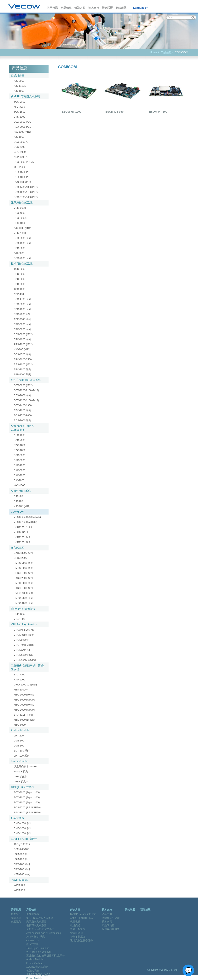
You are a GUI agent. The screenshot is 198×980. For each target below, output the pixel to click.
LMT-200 (19, 736)
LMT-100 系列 (22, 756)
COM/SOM (17, 512)
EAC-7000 (20, 440)
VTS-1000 (19, 619)
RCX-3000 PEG (23, 127)
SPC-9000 (20, 284)
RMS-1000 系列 (23, 833)
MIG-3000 (19, 107)
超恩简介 (16, 914)
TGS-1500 (20, 112)
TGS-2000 (20, 102)
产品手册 (107, 914)
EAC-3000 (20, 470)
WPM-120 (19, 885)
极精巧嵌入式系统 (22, 264)
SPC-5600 (20, 248)
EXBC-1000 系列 (23, 588)
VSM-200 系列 (22, 874)
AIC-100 (18, 501)
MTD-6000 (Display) (25, 720)
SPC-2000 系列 (22, 369)
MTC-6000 (20, 725)
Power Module (20, 880)
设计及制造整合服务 (82, 941)
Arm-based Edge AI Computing (23, 428)
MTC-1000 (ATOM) (24, 710)
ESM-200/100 (21, 849)
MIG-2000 (19, 167)
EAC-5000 (20, 460)
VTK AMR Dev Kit (24, 630)
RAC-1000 (20, 450)
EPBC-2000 (20, 558)
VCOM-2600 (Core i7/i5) (27, 517)
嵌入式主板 (18, 548)
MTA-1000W (21, 690)
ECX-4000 (20, 213)
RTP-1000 (19, 680)
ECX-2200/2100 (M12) (26, 390)
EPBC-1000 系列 (23, 573)
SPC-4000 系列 (22, 339)
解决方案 (80, 8)
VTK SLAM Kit (22, 650)
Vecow (24, 6)
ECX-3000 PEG (23, 122)
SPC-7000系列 (22, 314)
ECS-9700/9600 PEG (26, 197)
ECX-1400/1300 (23, 405)
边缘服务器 (18, 76)
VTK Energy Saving (25, 660)
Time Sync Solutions (23, 609)
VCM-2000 (20, 208)
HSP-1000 (20, 614)
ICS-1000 (19, 91)
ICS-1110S (20, 86)
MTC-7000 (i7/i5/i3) (24, 705)
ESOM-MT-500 (22, 537)
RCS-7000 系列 (22, 420)
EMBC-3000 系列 (23, 583)
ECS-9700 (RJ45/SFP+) (27, 807)
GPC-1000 (20, 152)
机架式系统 (18, 818)
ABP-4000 (19, 294)
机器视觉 (75, 922)
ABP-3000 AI (21, 157)
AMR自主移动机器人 (82, 918)
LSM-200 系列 (22, 854)
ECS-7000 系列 (22, 258)
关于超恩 (53, 8)
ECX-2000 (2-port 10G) (27, 797)
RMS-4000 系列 (23, 823)
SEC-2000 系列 (22, 410)
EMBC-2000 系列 (23, 598)
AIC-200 (18, 496)
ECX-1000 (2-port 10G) (27, 802)
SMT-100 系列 (22, 751)
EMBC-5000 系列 (23, 568)
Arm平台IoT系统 (21, 491)
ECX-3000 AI (21, 142)
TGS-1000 (20, 289)
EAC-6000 (20, 455)
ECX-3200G (20, 218)
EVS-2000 (19, 147)
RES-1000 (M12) (23, 364)
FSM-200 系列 (22, 864)
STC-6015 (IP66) (23, 715)
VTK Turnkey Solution (24, 624)
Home (153, 52)
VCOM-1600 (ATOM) (25, 522)
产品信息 (66, 8)
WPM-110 (19, 890)
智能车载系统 (78, 937)
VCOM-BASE (21, 532)
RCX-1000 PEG (23, 177)
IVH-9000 (19, 253)
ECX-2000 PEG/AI (24, 162)
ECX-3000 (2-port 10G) (27, 792)
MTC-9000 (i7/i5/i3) (24, 695)
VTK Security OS (23, 655)
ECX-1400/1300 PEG (26, 187)
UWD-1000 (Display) (25, 685)
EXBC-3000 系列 (23, 553)
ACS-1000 (20, 435)
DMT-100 (19, 746)
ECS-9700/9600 (23, 415)
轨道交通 (75, 925)
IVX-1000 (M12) (23, 132)
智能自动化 (76, 933)
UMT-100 (19, 741)
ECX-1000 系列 (22, 243)
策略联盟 (108, 8)
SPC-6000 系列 (22, 324)
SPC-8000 (20, 274)
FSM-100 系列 (22, 869)
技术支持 (94, 8)
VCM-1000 (20, 233)
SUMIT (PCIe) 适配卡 (24, 839)
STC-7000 (19, 675)
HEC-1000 (20, 223)
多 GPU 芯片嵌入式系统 (25, 96)
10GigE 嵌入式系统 (23, 787)
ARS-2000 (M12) (23, 344)
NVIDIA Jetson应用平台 (83, 914)
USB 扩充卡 (20, 777)
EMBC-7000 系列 (23, 563)
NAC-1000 (20, 445)
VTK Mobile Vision (24, 635)
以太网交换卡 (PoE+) (26, 766)
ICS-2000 (19, 81)
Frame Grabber (20, 761)
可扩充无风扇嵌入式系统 (26, 380)
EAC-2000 (20, 475)
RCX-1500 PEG (23, 172)
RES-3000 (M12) (23, 334)
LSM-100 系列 (22, 859)
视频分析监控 (78, 929)
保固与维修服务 (111, 929)
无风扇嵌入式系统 (22, 203)
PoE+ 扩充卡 (21, 782)
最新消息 (16, 918)
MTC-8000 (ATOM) (24, 700)
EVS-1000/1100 (23, 182)
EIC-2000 (19, 480)
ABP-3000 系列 (22, 319)
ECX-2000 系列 (22, 238)
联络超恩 (121, 8)
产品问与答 (108, 925)
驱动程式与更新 (111, 918)
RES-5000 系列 (22, 304)
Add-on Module (20, 730)
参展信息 (16, 922)
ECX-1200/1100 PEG (26, 192)
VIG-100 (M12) (22, 349)
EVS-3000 (19, 117)
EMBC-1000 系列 (23, 603)
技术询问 (107, 922)
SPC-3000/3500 (23, 359)
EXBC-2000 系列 (23, 578)
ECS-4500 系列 (22, 354)
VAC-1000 (19, 485)
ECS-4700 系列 (22, 299)
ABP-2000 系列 (22, 374)
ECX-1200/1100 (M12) (26, 400)
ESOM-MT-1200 (23, 527)
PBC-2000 (20, 279)
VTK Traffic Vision (24, 645)
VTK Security (21, 640)
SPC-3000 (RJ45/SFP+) (27, 812)
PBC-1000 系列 (22, 309)
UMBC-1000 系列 (23, 593)
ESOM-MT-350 (22, 542)
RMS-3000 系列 (23, 828)
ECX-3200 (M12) (23, 385)
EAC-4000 (20, 465)
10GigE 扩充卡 (22, 772)
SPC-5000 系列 (22, 329)
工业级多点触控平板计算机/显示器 (27, 667)
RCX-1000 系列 (22, 395)
